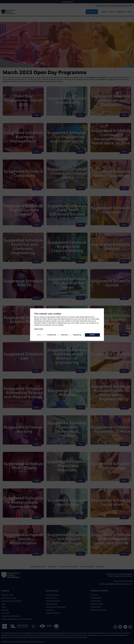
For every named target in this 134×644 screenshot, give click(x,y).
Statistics (64, 335)
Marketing (77, 335)
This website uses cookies (48, 314)
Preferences (52, 335)
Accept (92, 335)
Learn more (39, 329)
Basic (39, 335)
